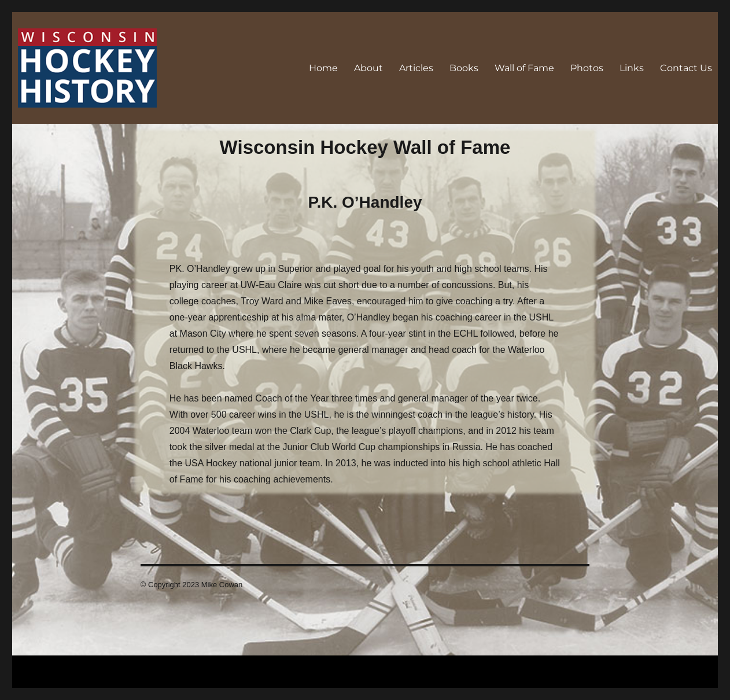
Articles (416, 68)
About (368, 68)
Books (464, 68)
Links (632, 68)
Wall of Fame (524, 68)
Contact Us (686, 68)
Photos (587, 68)
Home (323, 68)
